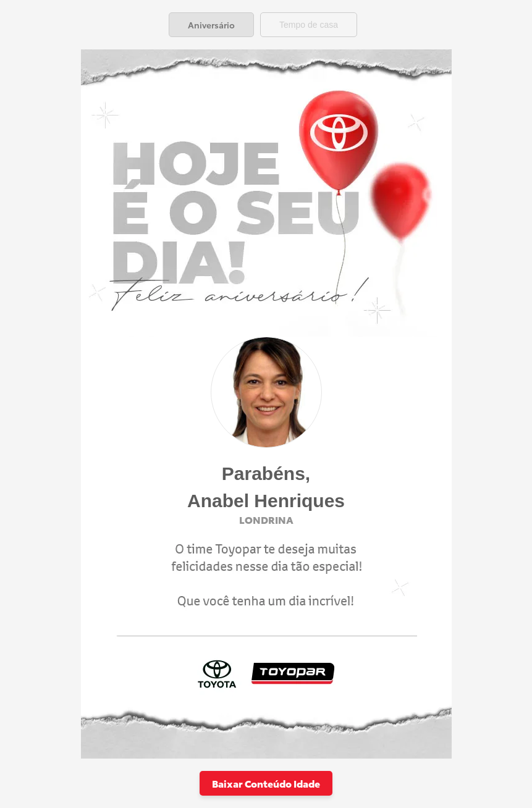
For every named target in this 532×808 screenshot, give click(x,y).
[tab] (211, 25)
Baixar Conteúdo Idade (266, 783)
